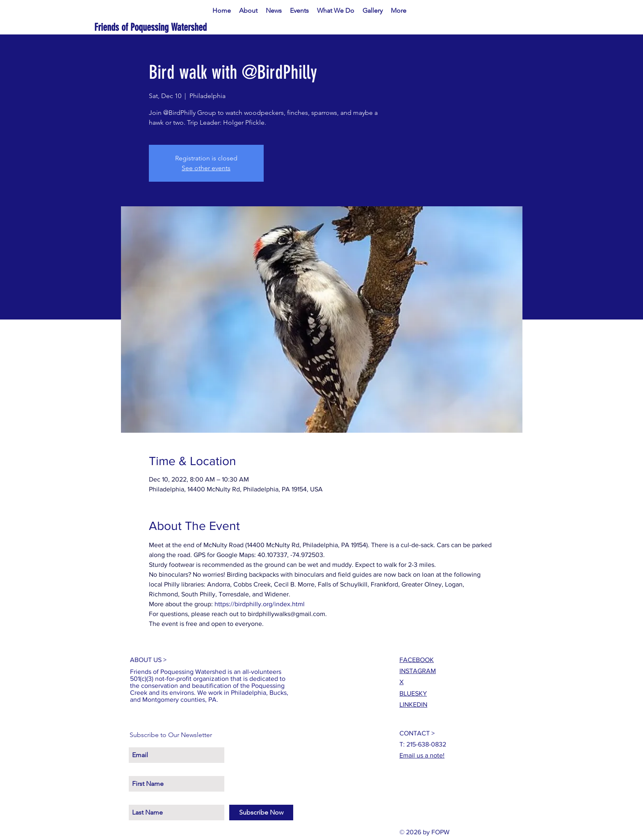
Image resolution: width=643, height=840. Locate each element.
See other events (206, 168)
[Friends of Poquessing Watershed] (177, 27)
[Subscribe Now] (261, 813)
